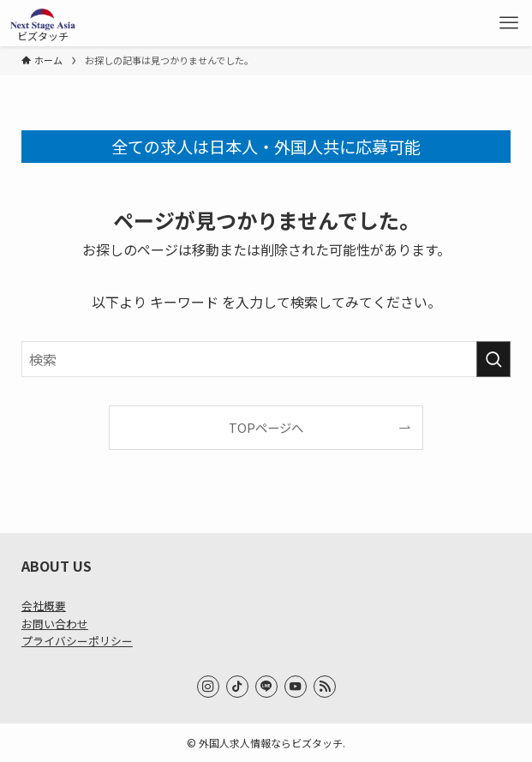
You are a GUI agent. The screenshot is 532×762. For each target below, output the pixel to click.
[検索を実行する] (493, 359)
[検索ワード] (266, 359)
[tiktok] (237, 687)
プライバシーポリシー (77, 641)
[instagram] (208, 687)
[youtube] (296, 687)
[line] (266, 687)
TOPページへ (266, 427)
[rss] (325, 687)
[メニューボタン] (509, 23)
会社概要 (44, 606)
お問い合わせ (55, 624)
